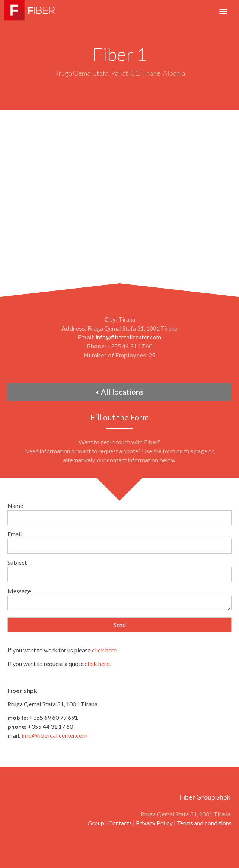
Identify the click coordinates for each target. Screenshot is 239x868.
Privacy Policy (154, 823)
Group (96, 823)
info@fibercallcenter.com (128, 337)
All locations (120, 392)
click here (104, 650)
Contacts (120, 823)
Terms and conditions (204, 823)
